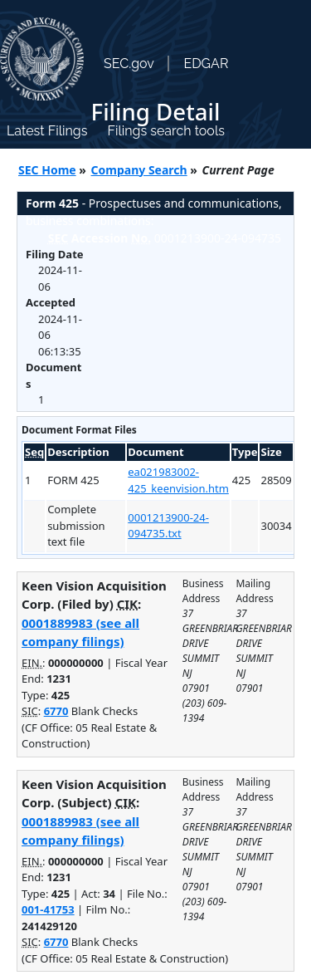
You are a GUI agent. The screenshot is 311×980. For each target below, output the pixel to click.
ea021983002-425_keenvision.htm (178, 480)
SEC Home (47, 170)
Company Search (139, 170)
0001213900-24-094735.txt (168, 526)
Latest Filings (47, 131)
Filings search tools (166, 131)
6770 (56, 711)
